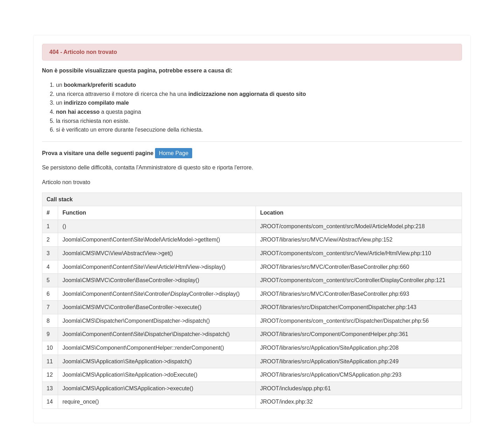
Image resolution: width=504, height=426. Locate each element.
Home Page (174, 153)
